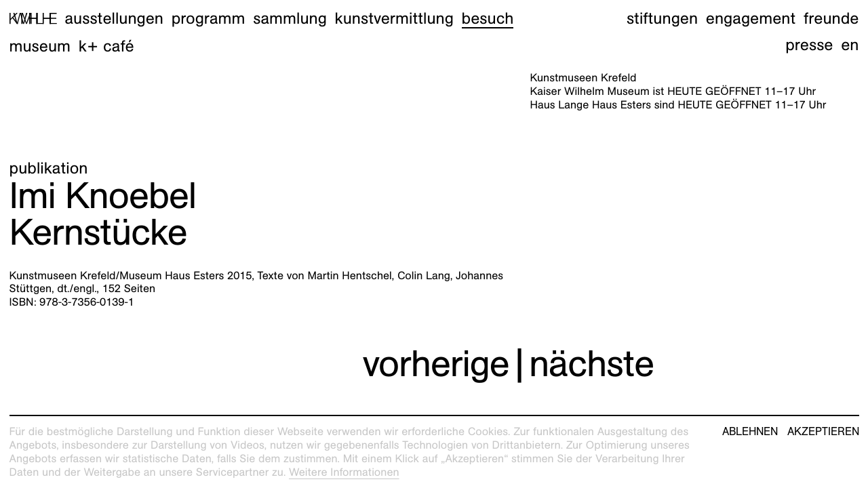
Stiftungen (662, 18)
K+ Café (106, 46)
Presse (809, 45)
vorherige (436, 364)
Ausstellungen (114, 18)
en (850, 45)
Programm (209, 18)
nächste (591, 364)
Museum (40, 46)
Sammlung (290, 18)
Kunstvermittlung (394, 18)
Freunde (831, 18)
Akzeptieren (823, 432)
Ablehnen (750, 432)
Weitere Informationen (344, 472)
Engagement (751, 18)
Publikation (49, 168)
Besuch (488, 18)
